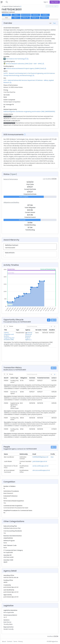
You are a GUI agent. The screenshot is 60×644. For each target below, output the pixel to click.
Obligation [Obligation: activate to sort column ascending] (24, 378)
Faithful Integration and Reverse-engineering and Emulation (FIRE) (9, 336)
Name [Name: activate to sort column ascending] (6, 454)
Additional (44, 18)
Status (16, 15)
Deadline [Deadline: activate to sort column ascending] (52, 330)
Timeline (45, 15)
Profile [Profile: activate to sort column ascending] (53, 454)
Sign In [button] (46, 2)
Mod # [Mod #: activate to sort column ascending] (6, 378)
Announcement (26, 15)
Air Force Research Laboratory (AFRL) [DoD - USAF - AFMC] (24, 64)
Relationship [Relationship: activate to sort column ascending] (24, 454)
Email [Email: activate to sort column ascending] (34, 454)
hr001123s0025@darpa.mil (40, 457)
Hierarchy (36, 15)
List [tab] (50, 23)
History (25, 18)
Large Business (8, 538)
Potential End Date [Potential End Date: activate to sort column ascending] (43, 378)
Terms (15, 641)
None (5, 97)
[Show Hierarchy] (28, 59)
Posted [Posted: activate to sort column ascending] (45, 330)
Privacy (21, 641)
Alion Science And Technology (15, 59)
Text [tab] (54, 23)
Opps (16, 18)
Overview (6, 15)
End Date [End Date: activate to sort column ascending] (32, 378)
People (35, 18)
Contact (10, 641)
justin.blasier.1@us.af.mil (40, 461)
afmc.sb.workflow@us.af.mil (41, 470)
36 (4, 107)
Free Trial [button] (55, 2)
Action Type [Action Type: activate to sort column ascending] (14, 378)
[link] (55, 375)
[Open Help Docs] (21, 6)
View (52, 457)
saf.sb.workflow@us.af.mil (40, 466)
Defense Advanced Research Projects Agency (29, 336)
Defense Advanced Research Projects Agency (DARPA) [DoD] (25, 68)
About (4, 641)
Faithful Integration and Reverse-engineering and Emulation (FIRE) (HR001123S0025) (29, 112)
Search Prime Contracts (11, 6)
